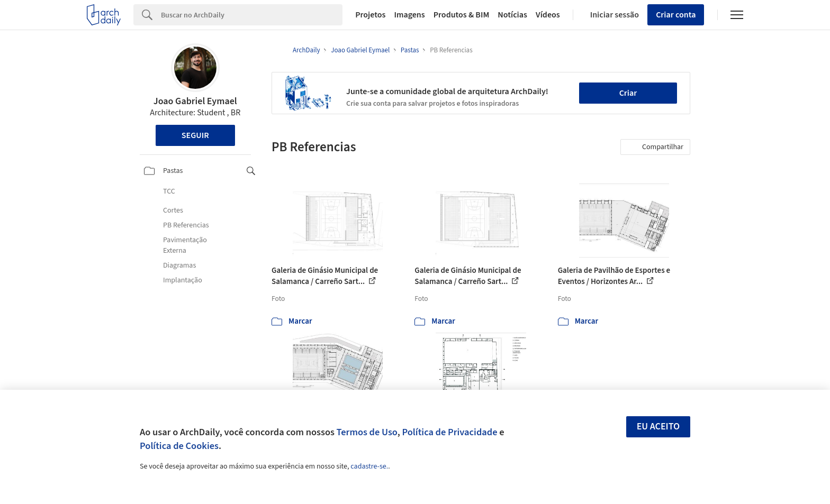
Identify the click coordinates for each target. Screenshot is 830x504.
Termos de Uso (367, 432)
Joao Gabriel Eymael (195, 101)
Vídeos (548, 15)
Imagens (409, 15)
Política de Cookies (179, 446)
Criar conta (676, 15)
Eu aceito (658, 427)
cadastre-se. (369, 466)
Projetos (370, 15)
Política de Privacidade (449, 432)
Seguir (195, 135)
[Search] (252, 15)
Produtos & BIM (462, 15)
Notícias (512, 15)
